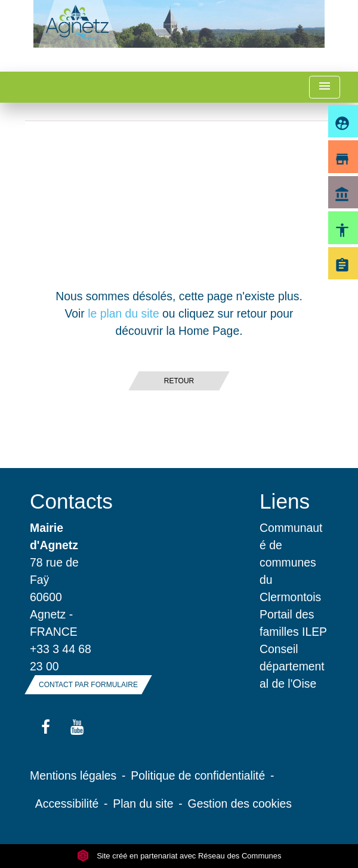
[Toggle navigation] (325, 87)
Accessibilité (67, 804)
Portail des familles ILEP (293, 623)
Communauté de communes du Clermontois (291, 562)
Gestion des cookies (240, 804)
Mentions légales (73, 775)
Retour (179, 381)
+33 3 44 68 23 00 (61, 658)
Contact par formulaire (88, 685)
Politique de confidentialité (198, 775)
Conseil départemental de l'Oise (292, 666)
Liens (285, 501)
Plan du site (143, 804)
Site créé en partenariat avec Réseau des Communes (179, 856)
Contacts (64, 501)
